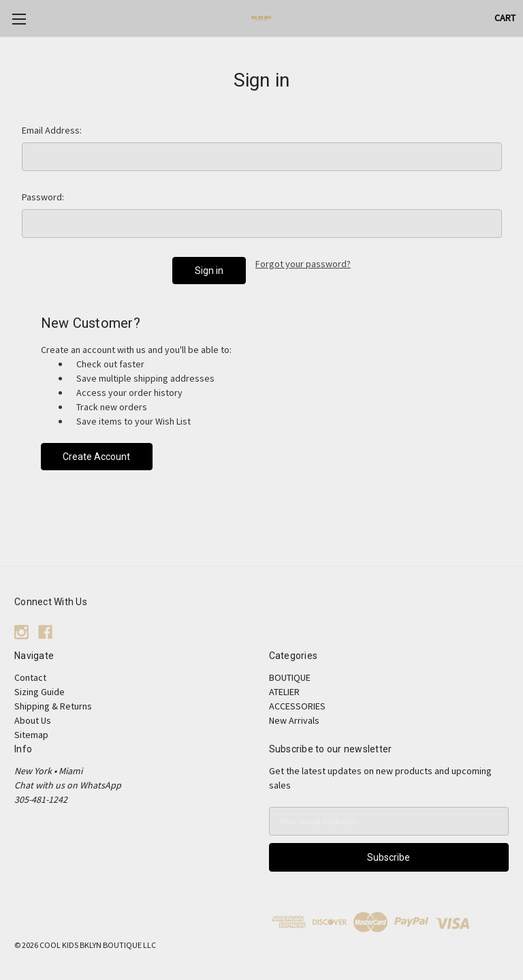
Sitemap (31, 735)
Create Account (96, 457)
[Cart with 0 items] (505, 18)
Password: (43, 197)
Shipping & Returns (53, 706)
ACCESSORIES (297, 706)
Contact (30, 677)
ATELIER (284, 692)
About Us (33, 720)
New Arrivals (294, 720)
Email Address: (52, 130)
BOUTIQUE (290, 677)
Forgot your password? (303, 264)
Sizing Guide (39, 692)
